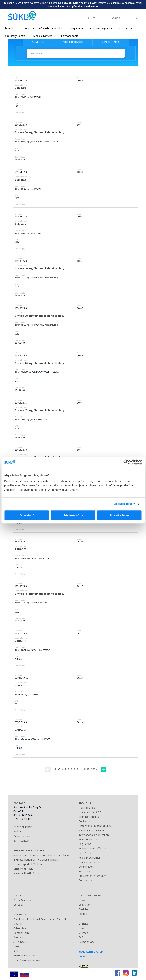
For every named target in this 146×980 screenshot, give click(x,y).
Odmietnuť (27, 515)
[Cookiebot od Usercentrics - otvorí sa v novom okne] (126, 462)
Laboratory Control (15, 36)
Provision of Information (93, 876)
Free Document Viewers (27, 960)
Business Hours (23, 836)
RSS (16, 951)
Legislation (85, 844)
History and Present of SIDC (95, 826)
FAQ (81, 937)
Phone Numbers (23, 827)
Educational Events (90, 862)
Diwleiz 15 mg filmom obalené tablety (40, 410)
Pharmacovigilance (101, 28)
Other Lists (20, 928)
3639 (94, 769)
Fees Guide (85, 853)
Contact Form (22, 933)
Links (16, 946)
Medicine (38, 42)
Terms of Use (87, 942)
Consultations (87, 867)
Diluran (19, 685)
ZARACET (21, 549)
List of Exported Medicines (29, 864)
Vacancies (84, 871)
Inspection (77, 28)
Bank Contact (21, 841)
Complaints (85, 880)
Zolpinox (20, 88)
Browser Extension (24, 955)
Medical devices (73, 42)
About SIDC (10, 28)
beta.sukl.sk (70, 3)
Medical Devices (43, 36)
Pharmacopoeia (69, 36)
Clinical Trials (111, 42)
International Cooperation (94, 835)
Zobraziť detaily (125, 504)
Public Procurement (90, 858)
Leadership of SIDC (90, 812)
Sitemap (18, 937)
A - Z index (20, 942)
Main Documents (89, 817)
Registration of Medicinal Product (44, 28)
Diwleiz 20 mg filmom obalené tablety (40, 132)
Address (18, 831)
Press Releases (22, 900)
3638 (86, 769)
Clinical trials (127, 28)
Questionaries (87, 808)
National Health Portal (26, 873)
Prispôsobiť (73, 515)
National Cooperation (91, 830)
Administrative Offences (92, 848)
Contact (18, 905)
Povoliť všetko (119, 515)
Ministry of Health (24, 869)
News (82, 900)
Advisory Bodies (88, 839)
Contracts (84, 821)
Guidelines (84, 909)
